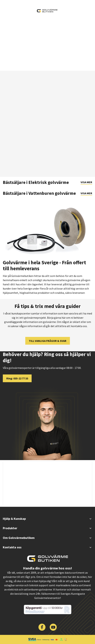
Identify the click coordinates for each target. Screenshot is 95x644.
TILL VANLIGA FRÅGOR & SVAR (48, 341)
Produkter (47, 528)
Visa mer (86, 182)
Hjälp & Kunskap (47, 519)
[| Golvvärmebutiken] (47, 11)
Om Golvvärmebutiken (47, 538)
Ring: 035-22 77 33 (17, 378)
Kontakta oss (47, 547)
